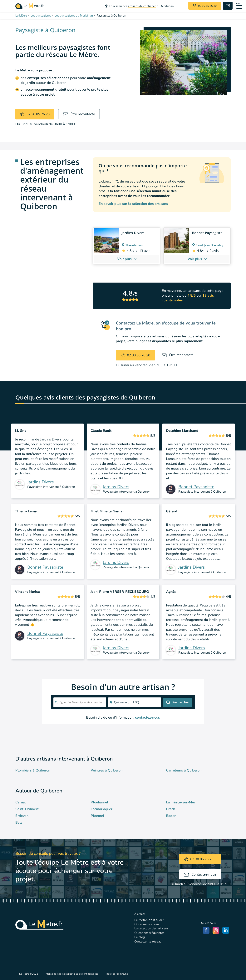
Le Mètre (21, 15)
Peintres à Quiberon (107, 770)
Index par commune (117, 974)
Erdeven (22, 816)
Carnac (21, 802)
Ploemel (97, 816)
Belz (19, 822)
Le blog (140, 937)
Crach (171, 809)
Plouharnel (99, 802)
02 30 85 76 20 (35, 114)
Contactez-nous (200, 874)
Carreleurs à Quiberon (184, 770)
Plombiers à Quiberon (33, 770)
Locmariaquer (102, 809)
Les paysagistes (41, 15)
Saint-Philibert (27, 809)
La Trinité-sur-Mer (181, 802)
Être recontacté (79, 114)
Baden (171, 816)
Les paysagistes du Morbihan (74, 15)
